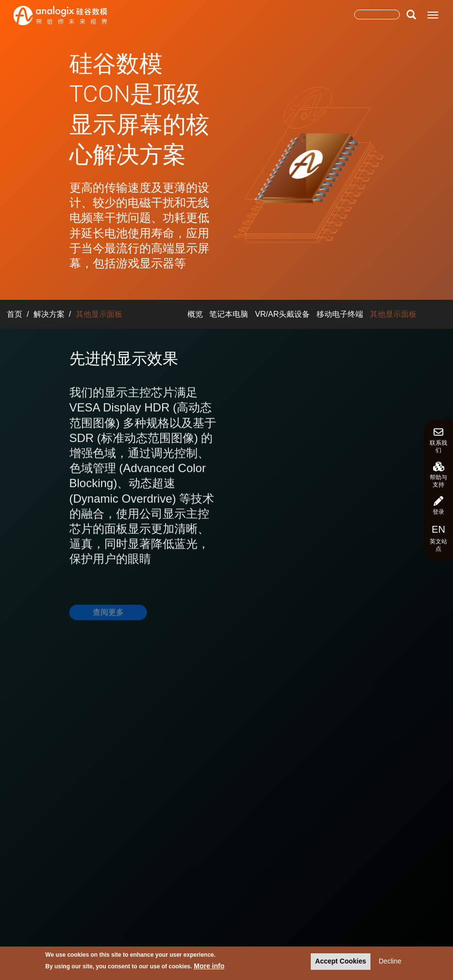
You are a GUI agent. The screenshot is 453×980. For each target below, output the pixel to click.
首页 (15, 314)
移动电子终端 (340, 314)
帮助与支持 (438, 475)
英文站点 (438, 538)
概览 (195, 314)
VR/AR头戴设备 (282, 314)
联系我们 (438, 441)
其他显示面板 (393, 314)
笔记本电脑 (229, 314)
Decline (390, 963)
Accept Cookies (341, 963)
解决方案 (49, 314)
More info (209, 967)
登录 (438, 506)
